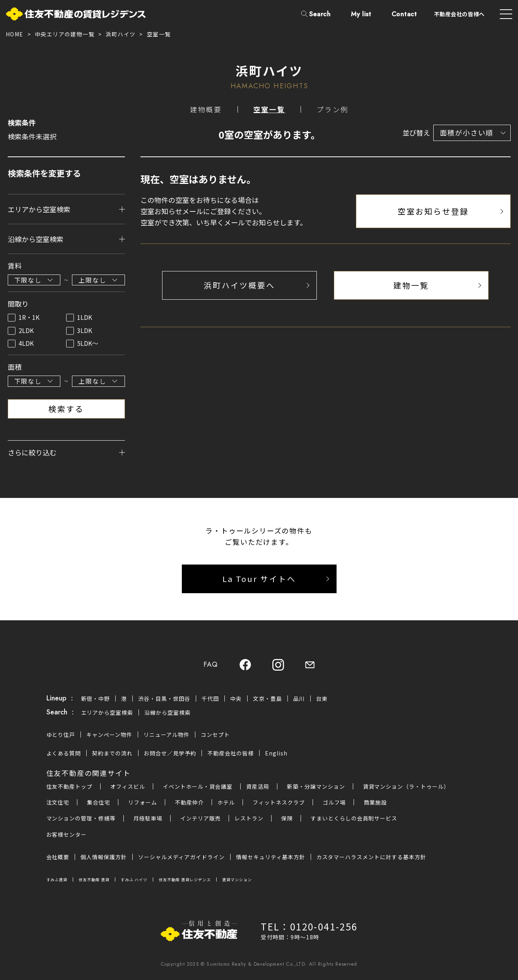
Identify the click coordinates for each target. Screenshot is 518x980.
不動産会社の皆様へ (459, 14)
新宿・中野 (96, 699)
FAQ (210, 665)
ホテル (226, 803)
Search (320, 14)
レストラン (249, 819)
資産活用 (258, 787)
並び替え (416, 133)
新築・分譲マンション (316, 787)
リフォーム (143, 803)
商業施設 (375, 803)
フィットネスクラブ (279, 803)
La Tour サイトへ (259, 579)
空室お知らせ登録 (433, 211)
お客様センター (67, 834)
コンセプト (215, 735)
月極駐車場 (148, 819)
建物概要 (206, 110)
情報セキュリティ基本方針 (271, 857)
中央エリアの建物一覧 (65, 34)
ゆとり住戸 (61, 735)
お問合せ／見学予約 (170, 753)
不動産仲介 (189, 803)
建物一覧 (411, 285)
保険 (287, 819)
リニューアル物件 (167, 735)
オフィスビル (128, 787)
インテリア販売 (201, 819)
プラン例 (333, 110)
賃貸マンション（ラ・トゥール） (406, 787)
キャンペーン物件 (109, 735)
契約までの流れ (112, 753)
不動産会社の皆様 (231, 753)
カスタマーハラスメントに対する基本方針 (372, 857)
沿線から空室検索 (168, 713)
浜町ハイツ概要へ (239, 285)
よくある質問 (64, 753)
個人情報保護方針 (104, 857)
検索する (66, 409)
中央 (236, 699)
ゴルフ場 (334, 803)
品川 (299, 699)
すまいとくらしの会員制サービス (354, 819)
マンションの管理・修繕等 (81, 819)
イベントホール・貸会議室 (198, 787)
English (276, 753)
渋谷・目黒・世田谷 (164, 699)
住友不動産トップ (70, 787)
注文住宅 (58, 803)
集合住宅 (99, 803)
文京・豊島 (268, 699)
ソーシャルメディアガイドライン (181, 857)
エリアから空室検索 (107, 713)
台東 (322, 699)
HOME (15, 34)
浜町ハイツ (121, 34)
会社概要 (58, 857)
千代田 (210, 699)
